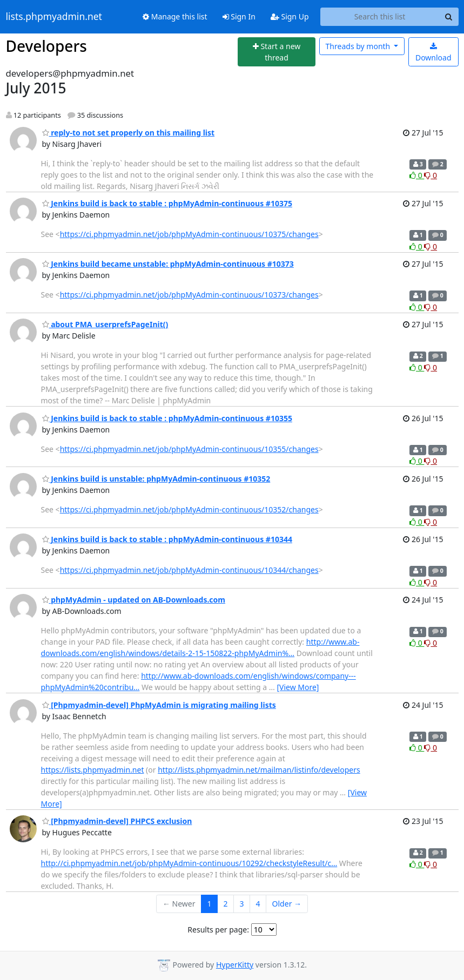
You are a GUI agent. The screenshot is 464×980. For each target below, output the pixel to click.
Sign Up (290, 16)
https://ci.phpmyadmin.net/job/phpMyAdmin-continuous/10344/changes (189, 570)
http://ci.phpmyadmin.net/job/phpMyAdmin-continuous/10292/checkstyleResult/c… (189, 863)
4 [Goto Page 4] (258, 904)
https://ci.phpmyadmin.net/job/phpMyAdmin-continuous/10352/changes (189, 509)
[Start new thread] (277, 52)
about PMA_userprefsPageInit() (105, 324)
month (359, 46)
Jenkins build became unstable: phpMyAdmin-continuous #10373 (168, 264)
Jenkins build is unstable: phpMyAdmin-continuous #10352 (156, 479)
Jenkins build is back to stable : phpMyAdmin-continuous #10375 (167, 203)
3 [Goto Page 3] (242, 904)
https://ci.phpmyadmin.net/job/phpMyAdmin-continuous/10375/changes (189, 234)
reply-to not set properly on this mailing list (129, 133)
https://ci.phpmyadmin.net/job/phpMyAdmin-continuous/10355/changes (189, 449)
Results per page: (218, 930)
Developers (46, 46)
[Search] (449, 17)
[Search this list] (380, 17)
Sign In (239, 16)
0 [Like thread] (417, 175)
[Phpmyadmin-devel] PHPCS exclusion (117, 821)
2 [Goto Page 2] (226, 904)
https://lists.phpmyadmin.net (93, 770)
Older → (287, 904)
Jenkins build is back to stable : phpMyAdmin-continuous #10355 (167, 418)
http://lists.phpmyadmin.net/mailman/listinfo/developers (259, 770)
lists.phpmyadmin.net (54, 17)
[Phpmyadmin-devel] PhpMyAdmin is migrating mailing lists (159, 705)
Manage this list (175, 16)
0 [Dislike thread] (431, 175)
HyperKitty (235, 965)
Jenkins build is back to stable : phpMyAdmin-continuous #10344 (167, 539)
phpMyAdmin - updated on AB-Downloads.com (134, 600)
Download (433, 53)
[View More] (298, 687)
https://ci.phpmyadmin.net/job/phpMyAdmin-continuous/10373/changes (189, 295)
